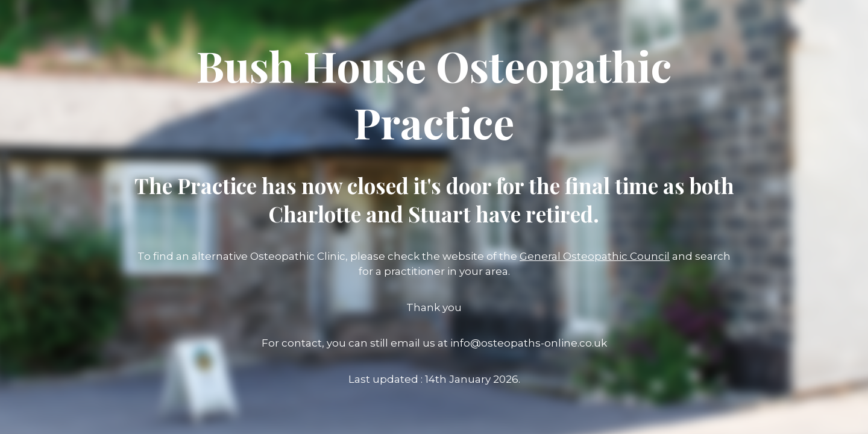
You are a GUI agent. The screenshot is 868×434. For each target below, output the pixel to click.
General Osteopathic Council (595, 256)
